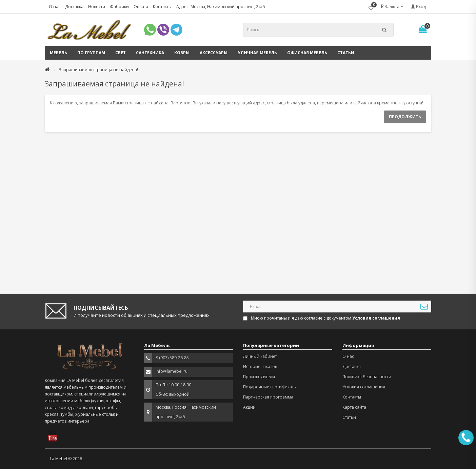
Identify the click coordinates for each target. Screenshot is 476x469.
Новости (97, 7)
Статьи (346, 53)
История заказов (260, 366)
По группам (91, 53)
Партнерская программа (268, 397)
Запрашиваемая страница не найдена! (98, 70)
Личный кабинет (260, 356)
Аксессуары (214, 53)
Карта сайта (354, 407)
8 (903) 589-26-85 (172, 358)
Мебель (58, 53)
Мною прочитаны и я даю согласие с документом (322, 318)
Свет (121, 53)
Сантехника (150, 53)
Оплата (141, 7)
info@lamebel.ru (172, 371)
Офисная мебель (307, 53)
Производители (259, 377)
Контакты (162, 7)
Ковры (182, 53)
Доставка (74, 7)
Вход (418, 7)
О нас (55, 7)
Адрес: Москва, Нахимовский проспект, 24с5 (221, 7)
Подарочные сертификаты (270, 387)
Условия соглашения (364, 387)
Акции (249, 407)
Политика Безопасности (367, 377)
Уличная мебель (257, 53)
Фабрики (119, 7)
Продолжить (405, 117)
